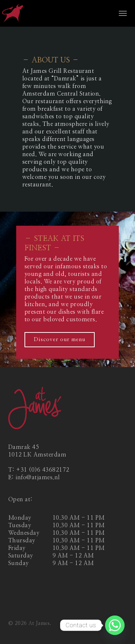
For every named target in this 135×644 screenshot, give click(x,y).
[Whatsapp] (115, 625)
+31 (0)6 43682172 (43, 470)
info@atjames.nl (38, 477)
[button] (123, 13)
